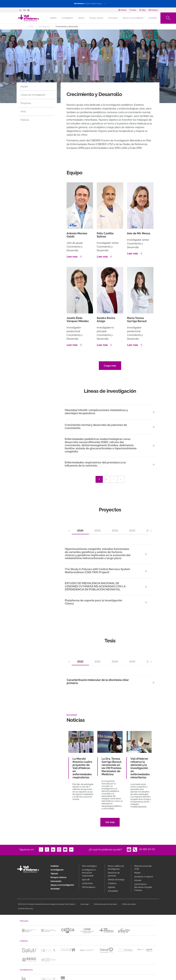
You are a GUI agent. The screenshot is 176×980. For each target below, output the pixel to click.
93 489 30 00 (147, 849)
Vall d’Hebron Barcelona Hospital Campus (143, 887)
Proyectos (26, 103)
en (24, 10)
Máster (137, 873)
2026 (80, 531)
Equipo (24, 86)
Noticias (25, 120)
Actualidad (113, 891)
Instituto (55, 866)
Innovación (113, 18)
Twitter (41, 849)
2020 (115, 662)
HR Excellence (89, 887)
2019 (132, 662)
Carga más (110, 366)
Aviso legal (85, 904)
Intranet (138, 880)
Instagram (59, 849)
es (28, 10)
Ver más (110, 822)
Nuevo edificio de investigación (116, 868)
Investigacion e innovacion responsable (89, 873)
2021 (98, 662)
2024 (115, 531)
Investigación (67, 18)
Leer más (72, 257)
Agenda (111, 887)
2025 (98, 531)
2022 (80, 662)
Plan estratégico (89, 866)
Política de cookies (129, 904)
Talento (81, 18)
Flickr (71, 849)
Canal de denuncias (25, 909)
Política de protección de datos (105, 904)
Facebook (47, 849)
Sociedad (153, 18)
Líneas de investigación (33, 95)
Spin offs (86, 880)
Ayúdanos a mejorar (144, 877)
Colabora (112, 883)
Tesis (23, 111)
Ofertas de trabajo (116, 880)
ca (20, 10)
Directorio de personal (114, 874)
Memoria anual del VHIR (143, 868)
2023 (132, 531)
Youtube (65, 849)
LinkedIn (53, 849)
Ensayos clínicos (96, 18)
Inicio (31, 27)
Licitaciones (87, 883)
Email (129, 849)
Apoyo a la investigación (133, 18)
